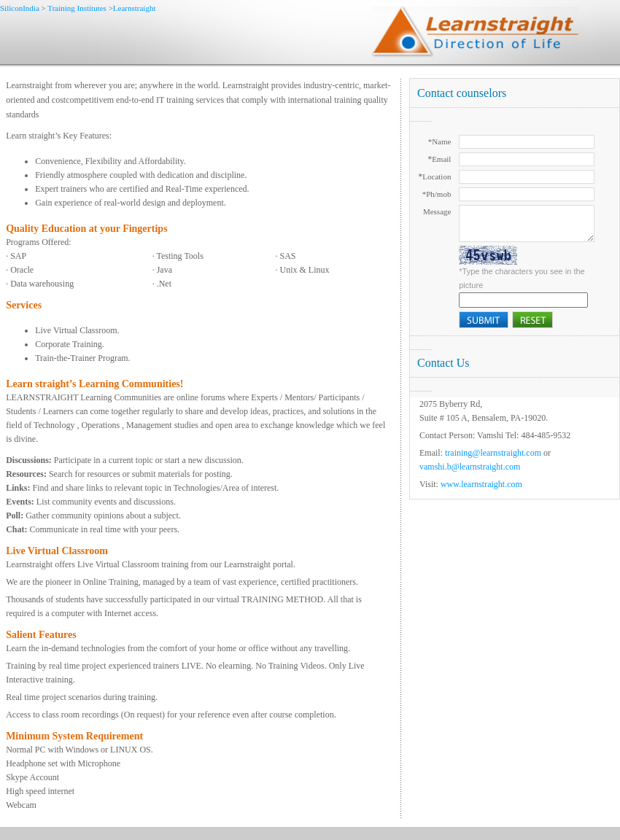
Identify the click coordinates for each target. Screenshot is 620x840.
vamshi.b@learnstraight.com (470, 467)
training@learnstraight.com (493, 453)
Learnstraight (135, 8)
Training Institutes (77, 8)
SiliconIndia (21, 8)
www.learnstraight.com (480, 484)
